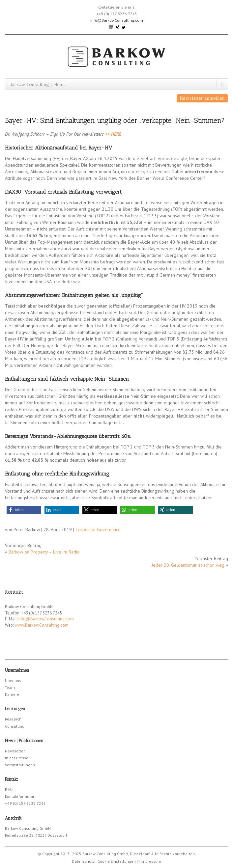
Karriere (12, 694)
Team (10, 687)
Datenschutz (83, 861)
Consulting (15, 726)
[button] (24, 510)
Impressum (151, 861)
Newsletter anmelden (202, 98)
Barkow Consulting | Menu (37, 84)
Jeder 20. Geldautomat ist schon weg (188, 565)
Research (13, 719)
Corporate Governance (98, 529)
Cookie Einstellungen (117, 861)
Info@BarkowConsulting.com (117, 20)
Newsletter (15, 751)
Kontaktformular (20, 796)
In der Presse (17, 758)
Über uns (13, 680)
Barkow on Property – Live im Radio (44, 552)
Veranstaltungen (20, 765)
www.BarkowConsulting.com (42, 625)
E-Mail (10, 789)
